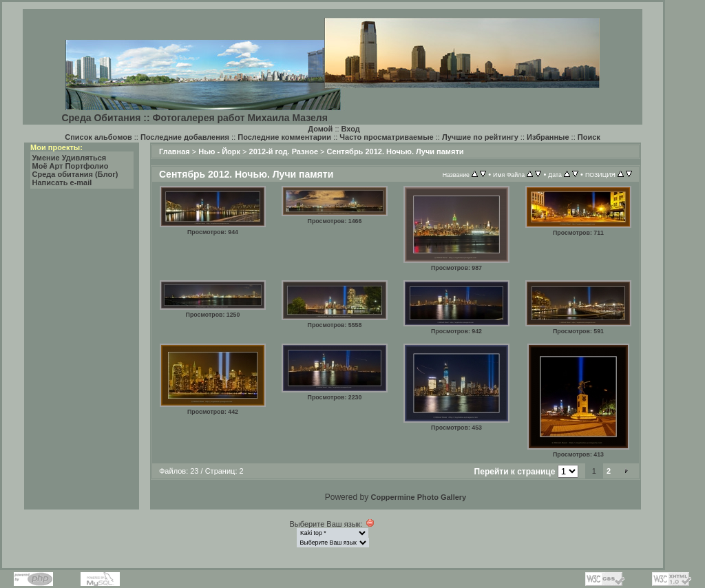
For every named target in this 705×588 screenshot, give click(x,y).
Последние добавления (185, 137)
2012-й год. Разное (284, 151)
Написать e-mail (62, 182)
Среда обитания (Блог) (75, 174)
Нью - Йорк (219, 151)
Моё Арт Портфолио (71, 166)
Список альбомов (98, 137)
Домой (320, 129)
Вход (351, 129)
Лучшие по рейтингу (480, 137)
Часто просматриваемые (386, 137)
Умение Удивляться (70, 158)
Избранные (548, 137)
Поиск (589, 137)
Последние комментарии (284, 137)
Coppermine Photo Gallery (418, 497)
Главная (175, 151)
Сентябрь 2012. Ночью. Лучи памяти (396, 151)
